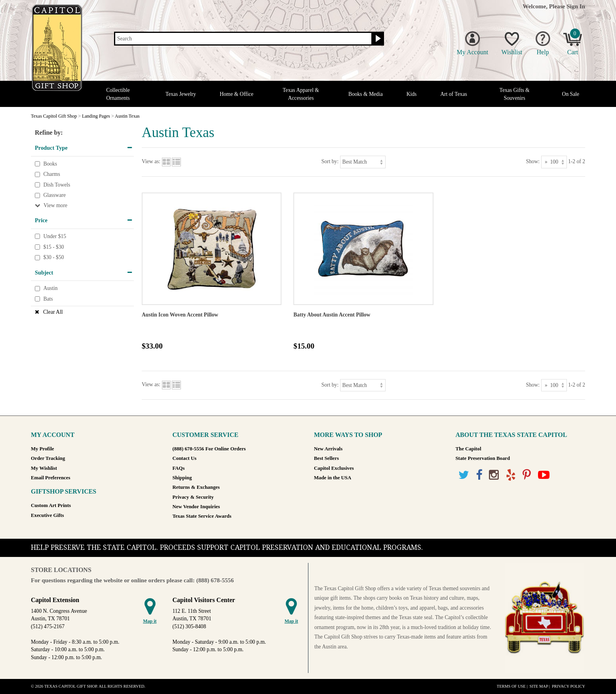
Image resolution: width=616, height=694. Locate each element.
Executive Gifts (48, 515)
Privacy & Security (193, 497)
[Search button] (377, 39)
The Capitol (469, 449)
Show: (533, 161)
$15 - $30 (53, 247)
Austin (50, 289)
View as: (151, 161)
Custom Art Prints (51, 505)
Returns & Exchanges (196, 487)
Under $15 (55, 236)
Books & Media (366, 94)
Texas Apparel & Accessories (301, 94)
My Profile (42, 449)
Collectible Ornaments (118, 94)
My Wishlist (44, 468)
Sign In (576, 6)
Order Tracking (48, 458)
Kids (412, 94)
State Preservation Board (483, 458)
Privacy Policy (568, 686)
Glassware (54, 195)
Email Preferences (50, 478)
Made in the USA (333, 478)
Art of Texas (454, 94)
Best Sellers (326, 458)
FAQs (179, 468)
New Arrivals (328, 449)
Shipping (182, 478)
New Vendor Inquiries (196, 507)
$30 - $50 (53, 257)
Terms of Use (511, 686)
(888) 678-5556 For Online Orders (209, 449)
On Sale (571, 94)
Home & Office (237, 94)
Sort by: (330, 161)
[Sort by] (363, 162)
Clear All (53, 312)
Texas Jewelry (181, 94)
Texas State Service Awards (202, 516)
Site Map (539, 686)
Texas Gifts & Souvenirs (515, 94)
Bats (48, 299)
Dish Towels (57, 185)
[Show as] (554, 162)
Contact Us (185, 458)
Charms (51, 174)
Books (50, 164)
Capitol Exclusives (334, 468)
